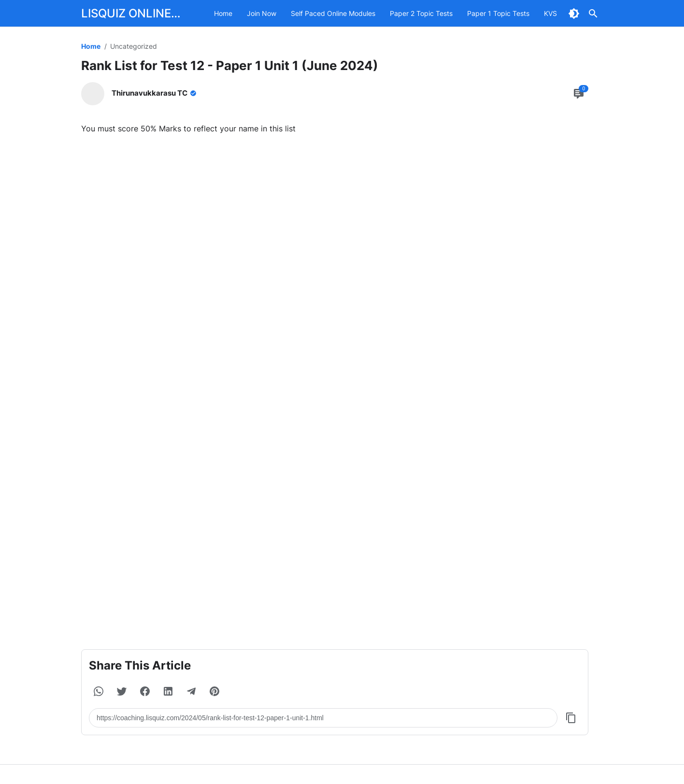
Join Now (262, 13)
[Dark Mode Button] (574, 14)
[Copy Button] (571, 718)
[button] (99, 691)
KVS (550, 13)
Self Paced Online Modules (333, 13)
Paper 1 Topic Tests (498, 13)
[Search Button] (593, 14)
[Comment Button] (579, 94)
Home (223, 13)
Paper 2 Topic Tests (421, 13)
